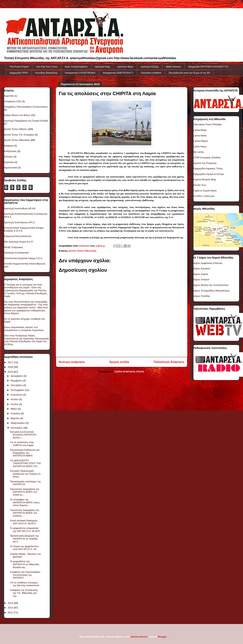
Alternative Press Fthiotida (208, 124)
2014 (11, 603)
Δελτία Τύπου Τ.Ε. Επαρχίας (19, 135)
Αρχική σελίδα (119, 362)
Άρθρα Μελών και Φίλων (17, 115)
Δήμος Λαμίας (201, 274)
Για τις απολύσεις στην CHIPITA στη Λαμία (22, 444)
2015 (11, 372)
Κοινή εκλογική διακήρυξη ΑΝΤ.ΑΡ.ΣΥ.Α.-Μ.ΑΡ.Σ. (24, 522)
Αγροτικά (9, 96)
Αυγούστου (17, 395)
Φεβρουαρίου (18, 423)
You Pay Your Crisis (47, 67)
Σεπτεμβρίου (18, 390)
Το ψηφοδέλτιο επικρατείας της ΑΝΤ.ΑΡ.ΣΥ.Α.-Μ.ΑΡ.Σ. (25, 530)
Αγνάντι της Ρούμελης (205, 163)
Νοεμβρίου (17, 381)
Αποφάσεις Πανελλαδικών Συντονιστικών (26, 107)
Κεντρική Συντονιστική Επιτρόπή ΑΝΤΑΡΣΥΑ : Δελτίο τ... (24, 435)
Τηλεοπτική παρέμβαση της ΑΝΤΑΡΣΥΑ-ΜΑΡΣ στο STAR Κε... (25, 492)
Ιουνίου (15, 404)
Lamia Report (201, 141)
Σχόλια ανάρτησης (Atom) (129, 371)
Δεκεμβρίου (17, 376)
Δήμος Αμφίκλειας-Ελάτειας (208, 263)
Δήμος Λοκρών (201, 279)
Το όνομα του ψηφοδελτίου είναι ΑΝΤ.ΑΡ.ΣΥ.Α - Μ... (24, 548)
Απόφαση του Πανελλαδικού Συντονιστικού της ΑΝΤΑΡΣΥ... (25, 575)
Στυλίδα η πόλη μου (204, 196)
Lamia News (200, 136)
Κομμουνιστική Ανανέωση (18, 236)
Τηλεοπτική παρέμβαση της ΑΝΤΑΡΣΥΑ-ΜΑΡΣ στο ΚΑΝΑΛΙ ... (25, 513)
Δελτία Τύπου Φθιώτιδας (83, 251)
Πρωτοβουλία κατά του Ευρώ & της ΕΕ (189, 73)
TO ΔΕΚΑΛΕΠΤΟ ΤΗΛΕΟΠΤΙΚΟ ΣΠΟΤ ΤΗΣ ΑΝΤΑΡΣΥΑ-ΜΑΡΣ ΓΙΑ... (26, 463)
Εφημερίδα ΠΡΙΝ (19, 73)
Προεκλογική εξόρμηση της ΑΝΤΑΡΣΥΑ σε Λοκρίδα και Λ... (24, 539)
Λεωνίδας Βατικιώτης (46, 73)
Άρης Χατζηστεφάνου (76, 67)
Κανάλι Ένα (200, 185)
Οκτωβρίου (17, 385)
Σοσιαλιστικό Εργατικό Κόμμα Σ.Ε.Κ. (24, 258)
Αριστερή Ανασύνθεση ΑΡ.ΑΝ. (20, 208)
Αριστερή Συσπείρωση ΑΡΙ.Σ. (20, 222)
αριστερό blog (102, 67)
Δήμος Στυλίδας (202, 296)
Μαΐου (14, 409)
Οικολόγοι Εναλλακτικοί (17, 253)
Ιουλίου (15, 399)
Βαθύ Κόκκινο (173, 67)
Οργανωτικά (11, 168)
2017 (11, 362)
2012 (11, 612)
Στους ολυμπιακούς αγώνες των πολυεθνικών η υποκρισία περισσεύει (24, 329)
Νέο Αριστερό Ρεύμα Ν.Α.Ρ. (19, 242)
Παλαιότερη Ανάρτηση (169, 362)
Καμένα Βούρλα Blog (205, 179)
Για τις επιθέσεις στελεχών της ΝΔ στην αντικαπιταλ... (25, 584)
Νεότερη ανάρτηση (72, 362)
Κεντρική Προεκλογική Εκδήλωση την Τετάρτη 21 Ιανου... (25, 474)
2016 (11, 367)
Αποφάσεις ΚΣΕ (13, 101)
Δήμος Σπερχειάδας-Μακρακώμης (212, 291)
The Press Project (19, 67)
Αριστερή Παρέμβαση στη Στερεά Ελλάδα (26, 121)
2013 (11, 608)
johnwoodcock (139, 637)
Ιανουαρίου (17, 428)
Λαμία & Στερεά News (205, 191)
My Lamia (199, 152)
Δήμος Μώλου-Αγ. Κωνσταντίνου (211, 285)
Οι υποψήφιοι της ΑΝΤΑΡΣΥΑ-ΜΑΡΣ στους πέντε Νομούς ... (25, 502)
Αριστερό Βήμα (125, 67)
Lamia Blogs (200, 130)
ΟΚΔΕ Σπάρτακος (14, 247)
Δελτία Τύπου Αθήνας (16, 129)
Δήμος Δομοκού (202, 268)
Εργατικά (9, 162)
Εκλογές (8, 157)
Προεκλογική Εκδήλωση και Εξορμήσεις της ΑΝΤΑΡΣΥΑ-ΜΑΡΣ (25, 453)
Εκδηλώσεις (10, 151)
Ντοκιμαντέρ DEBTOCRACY (118, 73)
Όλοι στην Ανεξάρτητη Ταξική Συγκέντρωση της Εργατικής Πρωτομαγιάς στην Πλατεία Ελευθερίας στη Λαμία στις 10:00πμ (27, 340)
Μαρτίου (15, 418)
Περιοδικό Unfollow (151, 73)
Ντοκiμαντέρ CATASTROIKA (80, 73)
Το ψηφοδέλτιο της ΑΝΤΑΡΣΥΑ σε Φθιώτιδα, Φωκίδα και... (25, 564)
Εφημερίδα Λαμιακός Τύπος (208, 168)
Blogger (162, 637)
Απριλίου (16, 413)
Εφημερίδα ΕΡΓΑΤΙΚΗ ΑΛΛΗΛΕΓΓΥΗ (208, 67)
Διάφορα (9, 146)
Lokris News (200, 147)
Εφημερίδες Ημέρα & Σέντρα (209, 174)
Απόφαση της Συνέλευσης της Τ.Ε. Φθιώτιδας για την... (24, 593)
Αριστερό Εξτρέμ (150, 67)
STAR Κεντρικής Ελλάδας (207, 158)
